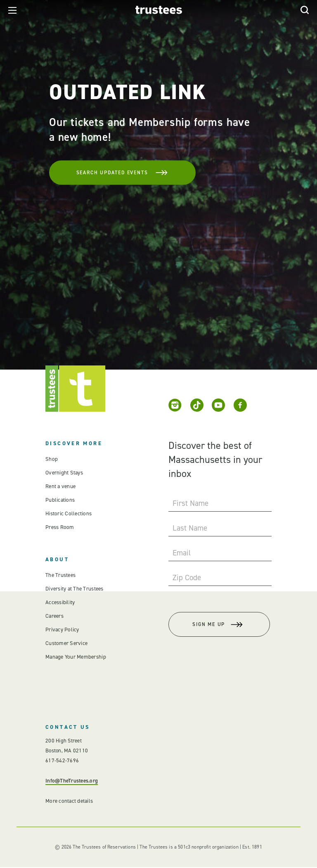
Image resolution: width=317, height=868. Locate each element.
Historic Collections (68, 513)
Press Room (59, 527)
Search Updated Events (119, 172)
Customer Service (66, 643)
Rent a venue (60, 486)
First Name (190, 503)
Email (182, 553)
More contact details (69, 802)
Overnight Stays (64, 473)
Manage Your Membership (75, 657)
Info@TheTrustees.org (71, 781)
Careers (54, 616)
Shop (51, 459)
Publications (60, 500)
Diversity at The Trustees (75, 589)
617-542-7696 (62, 761)
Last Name (190, 528)
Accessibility (60, 602)
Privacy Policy (62, 630)
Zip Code (187, 577)
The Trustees (60, 575)
